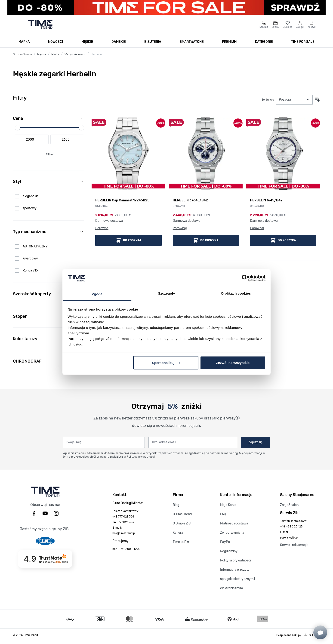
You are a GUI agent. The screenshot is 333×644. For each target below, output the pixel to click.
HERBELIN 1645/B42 (266, 203)
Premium (229, 44)
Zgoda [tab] (97, 294)
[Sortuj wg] (294, 102)
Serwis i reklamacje (294, 547)
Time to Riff (181, 544)
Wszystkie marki (75, 57)
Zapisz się (256, 445)
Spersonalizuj (166, 362)
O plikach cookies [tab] (236, 293)
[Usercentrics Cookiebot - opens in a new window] (245, 278)
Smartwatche (192, 44)
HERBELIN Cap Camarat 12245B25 (122, 203)
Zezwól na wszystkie (233, 362)
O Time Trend (182, 517)
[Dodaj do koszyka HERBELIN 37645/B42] (206, 243)
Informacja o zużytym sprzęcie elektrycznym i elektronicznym (237, 581)
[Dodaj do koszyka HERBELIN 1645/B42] (283, 243)
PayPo (225, 544)
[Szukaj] (160, 27)
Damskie (119, 44)
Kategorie (264, 44)
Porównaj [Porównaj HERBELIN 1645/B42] (257, 231)
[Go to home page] (40, 27)
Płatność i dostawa (234, 526)
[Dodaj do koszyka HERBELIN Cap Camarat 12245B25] (128, 243)
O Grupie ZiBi (182, 526)
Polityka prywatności (236, 563)
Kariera (178, 535)
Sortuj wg (268, 102)
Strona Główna (23, 57)
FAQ (223, 517)
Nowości (55, 44)
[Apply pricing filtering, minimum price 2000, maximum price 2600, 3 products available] (49, 157)
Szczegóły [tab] (166, 293)
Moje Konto (228, 507)
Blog (176, 507)
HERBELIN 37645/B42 (190, 203)
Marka (24, 44)
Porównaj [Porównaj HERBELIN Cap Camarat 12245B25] (102, 231)
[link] (49, 199)
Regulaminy (229, 554)
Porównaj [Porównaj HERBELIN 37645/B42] (180, 231)
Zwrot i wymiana (232, 535)
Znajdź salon (289, 507)
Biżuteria (153, 44)
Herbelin (96, 57)
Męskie (87, 44)
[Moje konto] (300, 27)
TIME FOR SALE (303, 44)
